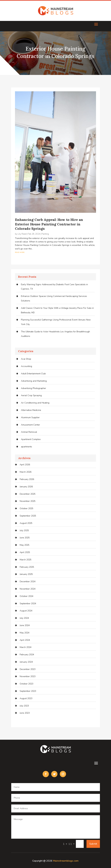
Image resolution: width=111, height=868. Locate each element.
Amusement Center (30, 425)
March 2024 (26, 647)
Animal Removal (29, 432)
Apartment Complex (31, 439)
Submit (93, 844)
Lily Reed (22, 234)
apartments (26, 447)
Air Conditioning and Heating (35, 403)
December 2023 (28, 669)
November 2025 (28, 501)
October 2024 (26, 596)
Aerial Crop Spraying (31, 395)
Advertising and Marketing (34, 381)
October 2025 (26, 508)
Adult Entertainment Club (33, 374)
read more (20, 252)
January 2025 (26, 574)
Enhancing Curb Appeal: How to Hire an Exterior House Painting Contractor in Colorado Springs (49, 224)
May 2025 (25, 545)
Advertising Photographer (33, 388)
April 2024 (25, 640)
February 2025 (27, 567)
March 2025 (26, 560)
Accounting (26, 366)
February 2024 (27, 655)
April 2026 (25, 465)
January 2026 (26, 487)
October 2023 (26, 684)
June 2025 (25, 538)
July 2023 (24, 706)
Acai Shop (26, 359)
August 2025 (26, 523)
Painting (45, 234)
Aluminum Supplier (30, 417)
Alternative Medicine (31, 410)
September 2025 (28, 516)
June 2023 (25, 713)
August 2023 (26, 698)
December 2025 (28, 494)
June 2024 (25, 625)
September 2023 (28, 691)
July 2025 (24, 530)
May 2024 (25, 633)
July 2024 (24, 618)
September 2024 (28, 604)
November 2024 (28, 589)
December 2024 (28, 582)
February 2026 (27, 479)
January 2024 (26, 662)
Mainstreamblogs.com (66, 861)
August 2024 (26, 611)
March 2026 (26, 472)
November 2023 (28, 676)
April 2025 (25, 552)
